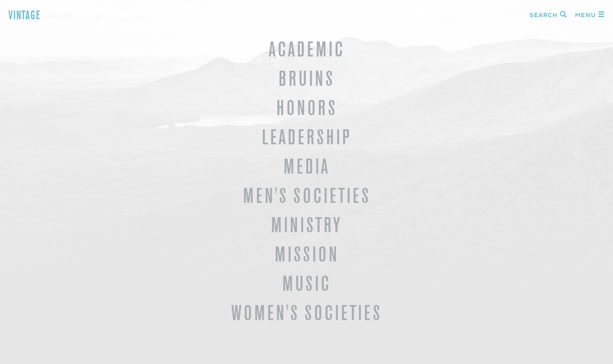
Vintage (24, 15)
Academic (306, 49)
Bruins (306, 78)
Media (307, 166)
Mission (307, 254)
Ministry (306, 225)
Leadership (306, 137)
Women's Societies (306, 313)
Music (306, 283)
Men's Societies (307, 196)
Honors (307, 108)
